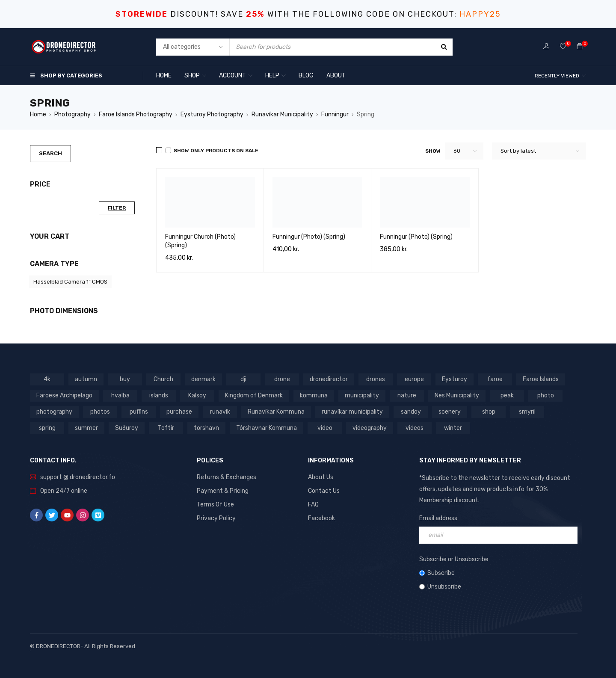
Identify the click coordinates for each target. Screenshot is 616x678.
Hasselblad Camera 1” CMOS (70, 282)
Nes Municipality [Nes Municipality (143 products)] (457, 395)
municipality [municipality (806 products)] (362, 395)
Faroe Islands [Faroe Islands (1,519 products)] (541, 379)
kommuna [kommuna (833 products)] (314, 395)
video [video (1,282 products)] (325, 428)
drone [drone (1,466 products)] (282, 379)
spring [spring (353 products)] (47, 428)
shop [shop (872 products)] (489, 412)
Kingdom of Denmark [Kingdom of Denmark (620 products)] (254, 395)
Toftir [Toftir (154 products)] (166, 428)
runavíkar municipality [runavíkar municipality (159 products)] (352, 412)
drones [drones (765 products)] (376, 379)
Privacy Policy (216, 518)
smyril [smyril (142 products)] (527, 412)
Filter (117, 208)
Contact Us (324, 491)
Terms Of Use (215, 505)
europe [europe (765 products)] (414, 379)
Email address (438, 518)
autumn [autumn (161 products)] (86, 379)
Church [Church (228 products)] (163, 379)
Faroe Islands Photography (136, 114)
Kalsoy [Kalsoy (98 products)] (197, 395)
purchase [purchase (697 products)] (179, 412)
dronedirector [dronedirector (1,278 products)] (329, 379)
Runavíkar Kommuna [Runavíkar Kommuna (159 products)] (276, 412)
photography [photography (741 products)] (54, 412)
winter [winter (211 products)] (453, 428)
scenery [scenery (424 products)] (450, 412)
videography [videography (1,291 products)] (370, 428)
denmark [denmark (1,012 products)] (203, 379)
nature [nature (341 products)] (407, 395)
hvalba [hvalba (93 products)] (120, 395)
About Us (321, 477)
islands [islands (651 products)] (159, 395)
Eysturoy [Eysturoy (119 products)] (455, 379)
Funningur (335, 114)
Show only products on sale (212, 151)
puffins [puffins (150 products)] (139, 412)
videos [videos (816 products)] (415, 428)
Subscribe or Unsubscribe (454, 559)
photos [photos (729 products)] (100, 412)
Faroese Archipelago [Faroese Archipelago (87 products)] (64, 395)
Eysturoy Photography (212, 114)
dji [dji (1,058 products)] (243, 379)
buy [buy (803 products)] (125, 379)
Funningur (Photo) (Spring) (309, 237)
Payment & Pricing (223, 491)
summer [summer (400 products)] (86, 428)
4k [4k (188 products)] (47, 379)
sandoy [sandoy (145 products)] (411, 412)
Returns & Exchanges (227, 477)
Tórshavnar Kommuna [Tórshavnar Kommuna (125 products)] (267, 428)
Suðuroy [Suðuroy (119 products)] (127, 428)
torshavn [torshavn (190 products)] (206, 428)
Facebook (321, 518)
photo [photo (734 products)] (546, 395)
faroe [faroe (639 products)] (495, 379)
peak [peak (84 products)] (507, 395)
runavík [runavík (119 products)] (220, 412)
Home (38, 114)
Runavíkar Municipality (282, 114)
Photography (73, 114)
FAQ (313, 505)
